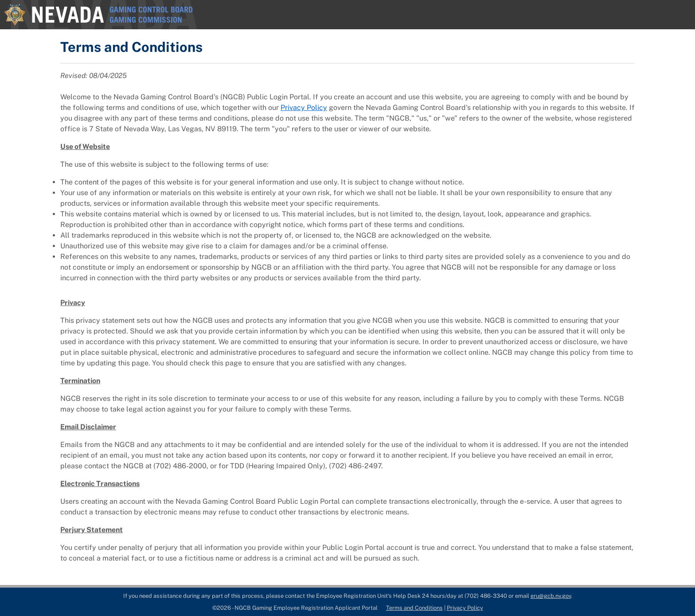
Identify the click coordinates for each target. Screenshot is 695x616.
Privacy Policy (304, 108)
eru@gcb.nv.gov (551, 596)
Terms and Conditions (414, 608)
